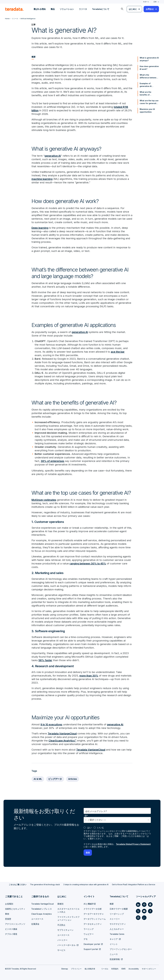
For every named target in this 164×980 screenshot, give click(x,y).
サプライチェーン (65, 930)
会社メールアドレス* (96, 811)
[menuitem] (122, 9)
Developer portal (92, 944)
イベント (114, 944)
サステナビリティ (118, 924)
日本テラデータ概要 (119, 909)
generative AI (53, 156)
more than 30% (89, 676)
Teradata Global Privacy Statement (133, 844)
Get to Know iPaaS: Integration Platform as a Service (134, 884)
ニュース (114, 954)
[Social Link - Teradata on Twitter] (138, 911)
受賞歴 (8, 919)
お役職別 (9, 904)
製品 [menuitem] (53, 9)
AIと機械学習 (90, 904)
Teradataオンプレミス (42, 909)
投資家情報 (115, 959)
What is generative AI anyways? (149, 59)
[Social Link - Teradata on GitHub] (144, 905)
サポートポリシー (149, 969)
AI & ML (38, 779)
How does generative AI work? (149, 68)
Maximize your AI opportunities (147, 111)
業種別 (60, 904)
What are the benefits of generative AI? (146, 94)
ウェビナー (89, 934)
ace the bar (118, 352)
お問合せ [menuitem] (150, 9)
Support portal (91, 949)
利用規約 (115, 969)
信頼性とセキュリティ (15, 909)
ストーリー (115, 919)
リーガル (105, 969)
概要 (112, 904)
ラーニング (89, 929)
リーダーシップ (117, 914)
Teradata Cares (117, 934)
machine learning (42, 179)
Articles (73, 779)
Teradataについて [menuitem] (101, 9)
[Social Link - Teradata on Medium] (150, 905)
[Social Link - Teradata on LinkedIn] (138, 905)
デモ (86, 939)
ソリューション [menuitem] (67, 9)
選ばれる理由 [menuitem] (40, 9)
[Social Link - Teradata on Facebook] (150, 911)
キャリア (114, 939)
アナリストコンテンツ (15, 924)
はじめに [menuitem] (133, 9)
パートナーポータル (66, 945)
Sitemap (65, 969)
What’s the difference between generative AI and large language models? (149, 76)
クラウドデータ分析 (93, 909)
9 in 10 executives (51, 724)
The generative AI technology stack (45, 884)
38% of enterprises (53, 461)
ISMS (123, 969)
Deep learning (40, 228)
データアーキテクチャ (94, 914)
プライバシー (76, 969)
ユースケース (37, 919)
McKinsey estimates (44, 500)
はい (89, 828)
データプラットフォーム (95, 919)
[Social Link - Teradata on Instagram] (138, 918)
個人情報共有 (90, 969)
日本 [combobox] (155, 2)
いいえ (101, 828)
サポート (146, 2)
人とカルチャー (117, 929)
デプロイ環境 (11, 934)
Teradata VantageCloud (62, 734)
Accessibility (134, 969)
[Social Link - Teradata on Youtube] (144, 911)
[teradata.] (14, 9)
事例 (7, 914)
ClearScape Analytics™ (62, 741)
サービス (61, 950)
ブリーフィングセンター (121, 949)
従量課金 (35, 924)
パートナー (62, 940)
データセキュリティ (93, 924)
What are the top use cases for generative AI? (149, 102)
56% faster (45, 660)
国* (86, 816)
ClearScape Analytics (41, 914)
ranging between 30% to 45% (88, 564)
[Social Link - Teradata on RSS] (144, 918)
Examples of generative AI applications (146, 85)
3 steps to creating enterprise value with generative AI (86, 884)
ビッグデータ (55, 779)
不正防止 (61, 925)
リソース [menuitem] (83, 9)
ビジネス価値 (11, 929)
